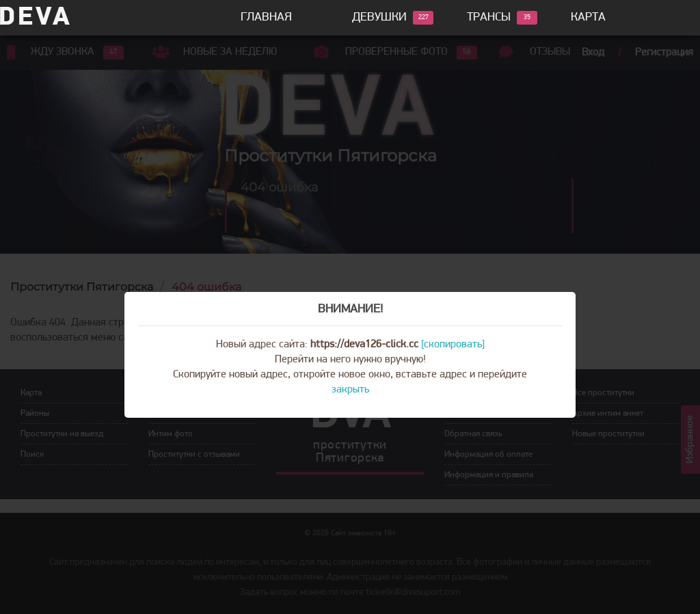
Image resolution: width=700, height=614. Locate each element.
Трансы (489, 18)
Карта (588, 17)
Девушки (379, 18)
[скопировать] (453, 345)
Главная (266, 17)
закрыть (350, 390)
